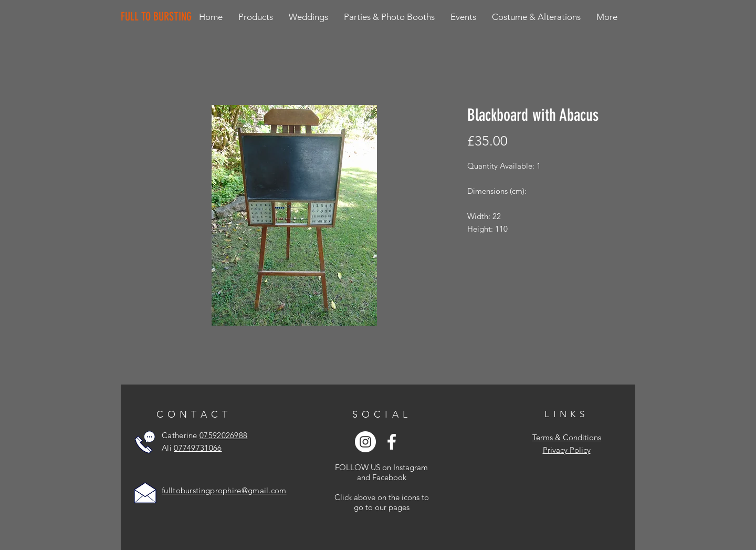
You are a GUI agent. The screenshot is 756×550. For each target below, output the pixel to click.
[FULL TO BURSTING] (158, 17)
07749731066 (198, 448)
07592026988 (223, 435)
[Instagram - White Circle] (365, 442)
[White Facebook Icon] (392, 442)
